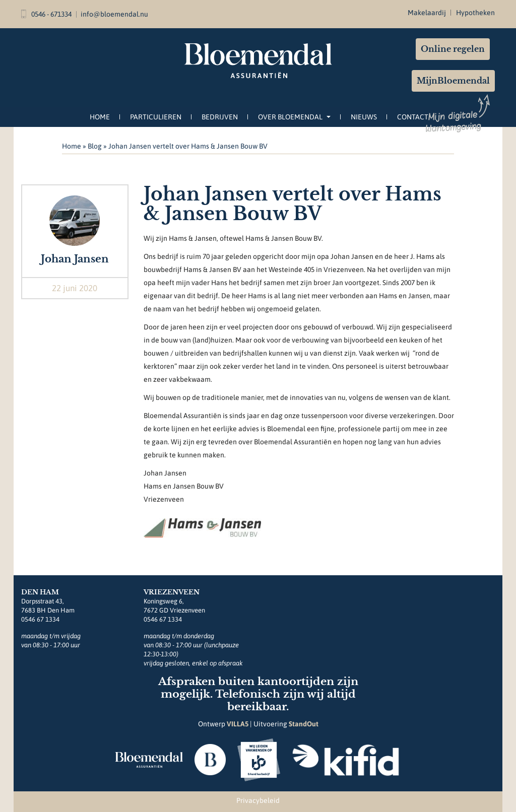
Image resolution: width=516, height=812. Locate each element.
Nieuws (364, 117)
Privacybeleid (258, 800)
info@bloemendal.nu (114, 14)
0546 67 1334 (40, 619)
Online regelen (453, 49)
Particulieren (156, 117)
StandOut (304, 724)
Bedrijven (220, 117)
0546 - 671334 (46, 14)
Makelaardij (427, 13)
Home (100, 117)
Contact (413, 117)
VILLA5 (238, 724)
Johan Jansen (75, 259)
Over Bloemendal (294, 117)
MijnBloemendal (453, 81)
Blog (95, 146)
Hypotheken (475, 13)
